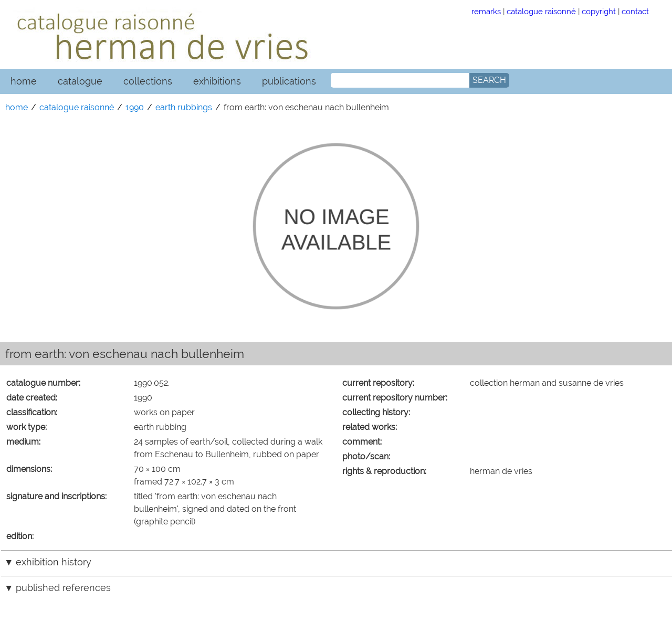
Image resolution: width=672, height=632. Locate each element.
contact (635, 11)
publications (289, 81)
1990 (135, 107)
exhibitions (217, 81)
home (24, 81)
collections (148, 81)
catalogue (80, 81)
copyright (599, 11)
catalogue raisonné (541, 11)
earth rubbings (184, 107)
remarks (486, 11)
